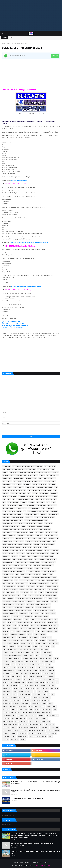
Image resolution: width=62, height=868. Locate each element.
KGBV (19, 595)
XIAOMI (44, 736)
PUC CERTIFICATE (22, 667)
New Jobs (44, 628)
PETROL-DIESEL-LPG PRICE (10, 649)
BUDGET (35, 493)
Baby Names (49, 487)
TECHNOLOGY (10, 44)
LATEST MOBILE (20, 598)
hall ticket (37, 568)
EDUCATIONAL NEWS (24, 529)
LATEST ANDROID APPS (19, 180)
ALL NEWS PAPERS (18, 478)
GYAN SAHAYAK (19, 565)
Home (4, 44)
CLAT (43, 502)
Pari (4, 643)
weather (40, 733)
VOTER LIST (13, 733)
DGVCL (36, 514)
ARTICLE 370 (27, 484)
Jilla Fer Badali (11, 592)
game (49, 541)
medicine (5, 613)
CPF (55, 505)
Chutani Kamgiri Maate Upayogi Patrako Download (27, 798)
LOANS (15, 601)
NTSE (43, 631)
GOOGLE (40, 550)
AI (57, 475)
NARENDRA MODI (23, 625)
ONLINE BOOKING (22, 637)
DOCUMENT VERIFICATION (39, 520)
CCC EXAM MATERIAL (22, 499)
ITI (40, 589)
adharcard (23, 472)
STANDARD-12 (7, 700)
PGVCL (26, 649)
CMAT (53, 502)
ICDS (43, 580)
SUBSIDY (5, 706)
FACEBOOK (21, 535)
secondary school (19, 688)
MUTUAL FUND (28, 622)
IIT (13, 583)
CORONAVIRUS (41, 505)
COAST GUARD (12, 505)
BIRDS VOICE (43, 490)
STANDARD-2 (17, 700)
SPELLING (28, 694)
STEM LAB (44, 703)
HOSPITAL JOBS (46, 577)
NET (22, 628)
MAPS (23, 604)
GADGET (43, 541)
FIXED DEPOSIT (42, 538)
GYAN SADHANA (7, 565)
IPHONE (22, 589)
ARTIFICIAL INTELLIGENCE (39, 484)
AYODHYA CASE (30, 487)
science (5, 688)
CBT (9, 499)
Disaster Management (48, 517)
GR (57, 553)
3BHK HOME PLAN (50, 466)
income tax (24, 583)
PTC (14, 667)
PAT (57, 643)
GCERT (20, 544)
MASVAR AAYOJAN (18, 607)
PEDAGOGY (27, 646)
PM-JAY (25, 655)
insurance (48, 586)
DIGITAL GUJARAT (53, 514)
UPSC (31, 721)
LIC (45, 598)
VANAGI (15, 724)
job (31, 592)
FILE (56, 535)
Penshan (35, 646)
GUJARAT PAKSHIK (51, 559)
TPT (13, 718)
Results (19, 676)
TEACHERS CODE (47, 712)
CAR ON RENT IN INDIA (42, 496)
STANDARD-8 (26, 703)
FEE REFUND (39, 535)
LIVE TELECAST (7, 601)
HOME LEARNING (16, 577)
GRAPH (36, 556)
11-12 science (7, 466)
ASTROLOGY (52, 484)
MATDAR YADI (29, 607)
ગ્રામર (17, 739)
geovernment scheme (48, 544)
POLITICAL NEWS (7, 658)
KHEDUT (31, 595)
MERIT (31, 613)
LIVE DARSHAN (53, 598)
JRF (36, 592)
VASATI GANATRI (49, 724)
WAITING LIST (23, 733)
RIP (46, 676)
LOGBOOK (31, 601)
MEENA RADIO (24, 613)
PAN (36, 640)
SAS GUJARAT (50, 682)
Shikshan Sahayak (18, 691)
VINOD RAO (32, 730)
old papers (14, 634)
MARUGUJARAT (45, 604)
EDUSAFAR (35, 529)
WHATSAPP (6, 736)
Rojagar (51, 676)
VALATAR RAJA (7, 724)
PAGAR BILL (29, 640)
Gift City (46, 547)
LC (27, 598)
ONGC (29, 634)
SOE (39, 691)
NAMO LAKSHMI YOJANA (10, 625)
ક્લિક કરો (55, 56)
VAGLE (49, 721)
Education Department (43, 526)
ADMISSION (55, 472)
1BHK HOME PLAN (18, 466)
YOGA (50, 736)
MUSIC (20, 622)
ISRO (36, 589)
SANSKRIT (30, 682)
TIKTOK (34, 715)
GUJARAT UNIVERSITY (21, 562)
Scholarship (14, 685)
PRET (13, 664)
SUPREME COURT (33, 706)
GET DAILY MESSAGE (8, 547)
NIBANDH (6, 631)
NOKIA (18, 631)
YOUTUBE (6, 739)
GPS (28, 553)
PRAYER (52, 661)
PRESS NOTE (6, 664)
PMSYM (38, 655)
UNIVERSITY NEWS (8, 721)
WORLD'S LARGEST (35, 736)
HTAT (21, 580)
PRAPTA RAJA (6, 661)
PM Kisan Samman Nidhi (33, 652)
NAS (32, 625)
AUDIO (10, 487)
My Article (37, 622)
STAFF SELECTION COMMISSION (11, 697)
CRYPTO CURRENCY (34, 508)
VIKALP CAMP (54, 727)
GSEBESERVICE (7, 559)
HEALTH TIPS (21, 571)
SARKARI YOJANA (40, 682)
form (22, 541)
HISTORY (23, 574)
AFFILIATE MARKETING (20, 475)
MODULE (26, 619)
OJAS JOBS (6, 634)
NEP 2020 (16, 628)
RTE (37, 679)
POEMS (44, 655)
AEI (11, 475)
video (20, 727)
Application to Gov (50, 481)
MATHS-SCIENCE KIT (8, 610)
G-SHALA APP (29, 541)
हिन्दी (12, 739)
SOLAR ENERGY (7, 694)
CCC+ (32, 499)
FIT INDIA (28, 538)
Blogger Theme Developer (43, 865)
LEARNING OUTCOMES (36, 598)
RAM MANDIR (43, 670)
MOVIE (51, 619)
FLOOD (5, 541)
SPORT (40, 694)
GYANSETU (37, 565)
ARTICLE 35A (18, 484)
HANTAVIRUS (46, 568)
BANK (29, 490)
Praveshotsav (44, 661)
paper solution (52, 640)
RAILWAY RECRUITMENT (9, 670)
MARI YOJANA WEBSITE (33, 604)
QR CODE (39, 667)
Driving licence (38, 523)
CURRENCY (50, 508)
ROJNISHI (19, 679)
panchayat (42, 640)
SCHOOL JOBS (24, 685)
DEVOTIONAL (28, 514)
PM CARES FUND (20, 652)
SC (4, 685)
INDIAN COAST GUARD (9, 586)
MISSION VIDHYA (28, 616)
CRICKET (19, 508)
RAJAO (20, 670)
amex (47, 862)
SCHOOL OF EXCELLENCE (48, 685)
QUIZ (46, 667)
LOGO (38, 601)
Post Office (17, 658)
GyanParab (28, 565)
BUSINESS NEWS (44, 493)
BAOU (35, 490)
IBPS (38, 580)
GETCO (18, 547)
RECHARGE (46, 673)
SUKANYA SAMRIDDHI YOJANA (18, 706)
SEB (10, 688)
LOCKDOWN (23, 601)
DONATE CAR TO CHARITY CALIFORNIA (13, 523)
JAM (44, 589)
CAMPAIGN (30, 496)
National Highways (46, 625)
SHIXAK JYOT (29, 691)
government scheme (9, 553)
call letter (14, 496)
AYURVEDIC (40, 487)
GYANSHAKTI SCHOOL (9, 568)
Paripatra (38, 643)
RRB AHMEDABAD (29, 679)
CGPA (9, 502)
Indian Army (54, 583)
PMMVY (31, 655)
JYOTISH (41, 592)
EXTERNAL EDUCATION (9, 535)
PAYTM (20, 646)
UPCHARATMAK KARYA (21, 721)
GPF (23, 553)
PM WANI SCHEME (47, 652)
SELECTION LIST (30, 688)
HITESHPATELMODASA (34, 574)
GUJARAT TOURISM (8, 562)
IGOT (4, 583)
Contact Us (28, 862)
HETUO (44, 571)
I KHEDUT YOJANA (30, 580)
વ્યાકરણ (23, 739)
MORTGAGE (43, 619)
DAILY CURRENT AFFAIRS (34, 511)
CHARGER (16, 502)
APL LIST (35, 481)
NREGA (38, 631)
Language (10, 598)
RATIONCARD (19, 673)
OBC (56, 631)
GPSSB (52, 553)
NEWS (50, 628)
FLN (57, 538)
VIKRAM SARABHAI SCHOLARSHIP (17, 730)
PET (53, 646)
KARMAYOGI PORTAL (51, 592)
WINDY (13, 736)
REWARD (32, 676)
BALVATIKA (22, 490)
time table (41, 715)
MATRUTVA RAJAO (21, 610)
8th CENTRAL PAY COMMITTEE (46, 469)
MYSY (44, 622)
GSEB (52, 556)
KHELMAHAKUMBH (51, 595)
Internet (55, 586)
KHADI (24, 595)
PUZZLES (32, 667)
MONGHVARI (34, 619)
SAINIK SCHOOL (53, 679)
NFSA (56, 628)
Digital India (6, 517)
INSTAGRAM (40, 586)
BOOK (12, 493)
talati (31, 709)
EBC (18, 526)
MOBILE (46, 616)
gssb (25, 559)
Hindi (17, 574)
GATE (4, 544)
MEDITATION (14, 613)
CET (55, 499)
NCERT (56, 625)
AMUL (35, 478)
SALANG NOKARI (7, 682)
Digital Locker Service (18, 517)
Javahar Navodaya (53, 589)
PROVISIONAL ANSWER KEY (36, 664)
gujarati (32, 562)
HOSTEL (54, 577)
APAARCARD (27, 481)
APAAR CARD (17, 481)
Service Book (45, 688)
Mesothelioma (39, 613)
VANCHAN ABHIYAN (25, 724)
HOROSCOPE (35, 577)
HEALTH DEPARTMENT (9, 571)
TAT (55, 709)
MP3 (56, 619)
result (13, 676)
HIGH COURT (52, 571)
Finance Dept (19, 538)
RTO (45, 679)
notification (26, 631)
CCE (37, 499)
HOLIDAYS (6, 577)
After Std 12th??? (33, 475)
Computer (21, 505)
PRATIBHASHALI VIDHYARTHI (20, 661)
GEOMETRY (37, 544)
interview (5, 589)
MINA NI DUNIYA (16, 616)
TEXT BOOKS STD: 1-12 (24, 715)
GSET (14, 559)
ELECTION (47, 529)
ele (41, 529)
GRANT (30, 556)
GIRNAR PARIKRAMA (8, 550)
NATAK (37, 625)
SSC (53, 694)
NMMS (12, 631)
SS (45, 694)
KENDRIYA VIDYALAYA (9, 595)
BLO (55, 490)
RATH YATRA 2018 (8, 673)
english (32, 532)
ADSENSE (5, 475)
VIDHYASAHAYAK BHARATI (31, 727)
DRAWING (29, 523)
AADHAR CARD (14, 472)
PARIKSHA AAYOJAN (13, 643)
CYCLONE (12, 511)
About (21, 862)
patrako (5, 646)
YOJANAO (44, 242)
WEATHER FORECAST (51, 733)
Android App (42, 478)
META (47, 613)
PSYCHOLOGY (7, 667)
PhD (36, 649)
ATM (4, 487)
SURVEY (42, 706)
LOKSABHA (45, 601)
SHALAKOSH (54, 688)
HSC (16, 580)
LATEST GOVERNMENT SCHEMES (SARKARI (26, 242)
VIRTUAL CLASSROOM (53, 730)
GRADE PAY (6, 556)
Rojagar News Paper (8, 679)
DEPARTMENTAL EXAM (16, 514)
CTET (43, 508)
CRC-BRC (5, 508)
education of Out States (9, 529)
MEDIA (52, 610)
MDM (30, 610)
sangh (24, 682)
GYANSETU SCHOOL (48, 565)
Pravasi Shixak (34, 661)
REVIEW (26, 676)
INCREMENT (33, 583)
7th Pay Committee (30, 469)
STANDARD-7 (16, 703)
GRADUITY (14, 556)
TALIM (36, 709)
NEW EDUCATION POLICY (32, 628)
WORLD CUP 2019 (23, 736)
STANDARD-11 (46, 697)
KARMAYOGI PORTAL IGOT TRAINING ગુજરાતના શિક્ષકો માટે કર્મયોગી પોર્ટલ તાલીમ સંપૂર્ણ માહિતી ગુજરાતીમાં (35, 783)
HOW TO (5, 580)
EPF (37, 532)
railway (51, 667)
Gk (17, 550)
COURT (50, 505)
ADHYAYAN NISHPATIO (43, 472)
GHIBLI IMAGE (38, 547)
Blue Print (6, 493)
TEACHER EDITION (8, 712)
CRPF (25, 508)
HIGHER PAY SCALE (8, 574)
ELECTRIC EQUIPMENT (9, 532)
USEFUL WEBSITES (40, 721)
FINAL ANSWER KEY (8, 538)
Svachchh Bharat (51, 706)
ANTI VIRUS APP (7, 481)
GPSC (33, 553)
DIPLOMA (37, 517)
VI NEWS (14, 727)
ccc (13, 499)
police (50, 655)
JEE (4, 592)
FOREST (16, 541)
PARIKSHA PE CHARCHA (27, 643)
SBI (57, 682)
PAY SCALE (13, 646)
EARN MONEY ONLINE (9, 526)
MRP (4, 622)
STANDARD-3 (26, 700)
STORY (51, 703)
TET (14, 715)
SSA (49, 694)
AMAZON (28, 478)
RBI (26, 673)
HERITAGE (37, 571)
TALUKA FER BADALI (46, 709)
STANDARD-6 (6, 703)
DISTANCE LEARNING (17, 520)
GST (36, 559)
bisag (50, 490)
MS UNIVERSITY (12, 622)
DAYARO (46, 511)
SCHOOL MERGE (34, 685)
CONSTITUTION (31, 505)
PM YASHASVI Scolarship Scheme (12, 655)
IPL (27, 589)
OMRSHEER (22, 634)
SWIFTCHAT (6, 709)
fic (52, 535)
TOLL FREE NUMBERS (52, 715)
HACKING (20, 568)
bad (56, 487)
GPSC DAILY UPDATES (42, 553)
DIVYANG (27, 520)
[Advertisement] (31, 15)
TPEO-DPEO (6, 718)
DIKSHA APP (29, 517)
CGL (4, 502)
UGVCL (37, 718)
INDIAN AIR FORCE (43, 583)
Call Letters (22, 496)
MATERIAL (38, 607)
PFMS (21, 649)
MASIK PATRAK (7, 607)
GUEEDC (42, 559)
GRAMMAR (23, 556)
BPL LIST (19, 493)
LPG (52, 601)
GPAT (18, 553)
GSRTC (20, 559)
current (5, 511)
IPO (31, 589)
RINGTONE (40, 676)
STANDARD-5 (46, 700)
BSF (24, 493)
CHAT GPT (24, 502)
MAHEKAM (16, 604)
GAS (54, 541)
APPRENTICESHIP (7, 484)
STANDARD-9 (35, 703)
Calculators (54, 493)
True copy (19, 718)
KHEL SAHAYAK (40, 595)
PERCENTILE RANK (45, 646)
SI (35, 691)
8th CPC (5, 472)
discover (35, 862)
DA (25, 511)
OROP (22, 640)
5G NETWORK (19, 469)
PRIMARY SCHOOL (22, 664)
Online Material (34, 637)
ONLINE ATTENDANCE (40, 634)
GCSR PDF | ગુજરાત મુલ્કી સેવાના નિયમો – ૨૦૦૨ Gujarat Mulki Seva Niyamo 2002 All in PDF (35, 791)
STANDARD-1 (26, 697)
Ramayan (52, 670)
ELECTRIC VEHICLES (22, 532)
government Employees (51, 550)
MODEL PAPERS (7, 619)
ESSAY (42, 532)
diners (41, 862)
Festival (47, 535)
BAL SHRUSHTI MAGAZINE (10, 490)
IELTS (57, 580)
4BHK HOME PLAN (8, 469)
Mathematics (47, 607)
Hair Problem (29, 568)
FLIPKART (51, 538)
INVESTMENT (14, 589)
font (10, 541)
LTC (56, 601)
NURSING (50, 631)
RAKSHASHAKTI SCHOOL (31, 670)
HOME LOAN (26, 577)
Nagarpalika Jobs (52, 622)
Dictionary (43, 514)
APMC (41, 481)
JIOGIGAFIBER (24, 592)
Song (15, 694)
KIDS (4, 598)
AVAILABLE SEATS (19, 487)
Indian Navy (21, 586)
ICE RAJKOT (50, 580)
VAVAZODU (6, 727)
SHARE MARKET (7, 691)
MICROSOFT (6, 616)
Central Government (46, 499)
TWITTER (30, 718)
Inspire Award (30, 586)
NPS (32, 631)
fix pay (34, 538)
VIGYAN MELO (45, 727)
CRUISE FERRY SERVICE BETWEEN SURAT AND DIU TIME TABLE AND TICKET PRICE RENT (35, 852)
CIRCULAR (31, 502)
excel (56, 532)
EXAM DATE (49, 532)
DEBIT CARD (54, 511)
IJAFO (17, 583)
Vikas (4, 730)
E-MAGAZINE (48, 523)
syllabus (14, 709)
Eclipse (23, 526)
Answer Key (51, 478)
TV (25, 718)
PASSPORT (51, 643)
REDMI (53, 673)
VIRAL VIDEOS (41, 730)
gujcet (38, 562)
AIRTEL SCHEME (7, 478)
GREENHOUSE (44, 556)
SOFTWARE (45, 691)
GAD (37, 541)
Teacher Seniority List (21, 712)
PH (31, 649)
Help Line (29, 571)
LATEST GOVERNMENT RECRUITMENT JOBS (26, 286)
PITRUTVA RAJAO (44, 649)
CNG (4, 505)
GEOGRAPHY (28, 544)
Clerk (48, 502)
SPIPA (34, 694)
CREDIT (12, 508)
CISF (38, 502)
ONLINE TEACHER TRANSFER (10, 640)
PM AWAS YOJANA (8, 652)
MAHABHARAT (7, 604)
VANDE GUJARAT (38, 724)
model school (17, 619)
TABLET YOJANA (23, 709)
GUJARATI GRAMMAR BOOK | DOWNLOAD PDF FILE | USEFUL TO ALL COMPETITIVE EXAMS (32, 844)
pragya (56, 658)
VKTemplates (22, 865)
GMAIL (22, 550)
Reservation (6, 676)
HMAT (44, 574)
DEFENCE (5, 514)
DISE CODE (6, 520)
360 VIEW (40, 466)
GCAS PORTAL (12, 544)
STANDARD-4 (36, 700)
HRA (11, 580)
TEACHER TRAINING (34, 712)
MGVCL (53, 613)
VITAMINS (5, 733)
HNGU (50, 574)
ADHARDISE (32, 472)
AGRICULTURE (51, 475)
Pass (45, 643)
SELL (38, 688)
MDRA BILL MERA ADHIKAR (41, 610)
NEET (9, 628)
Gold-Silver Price (30, 550)
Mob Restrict (38, 616)
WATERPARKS (32, 733)
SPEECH (21, 694)
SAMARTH (17, 682)
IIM (9, 583)
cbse (4, 499)
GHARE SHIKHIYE (27, 547)
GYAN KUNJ (52, 562)
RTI (41, 679)
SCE (8, 685)
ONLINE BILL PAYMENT (9, 637)
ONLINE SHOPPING (46, 637)
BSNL (29, 493)
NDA (4, 628)
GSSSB (31, 559)
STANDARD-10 (36, 697)
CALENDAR (6, 496)
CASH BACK (54, 496)
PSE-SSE (48, 664)
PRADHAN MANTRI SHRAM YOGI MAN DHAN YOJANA (37, 658)
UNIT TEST (44, 718)
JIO (18, 592)
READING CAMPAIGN (35, 673)
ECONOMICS (31, 526)
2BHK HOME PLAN (30, 466)
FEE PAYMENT (30, 535)
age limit (42, 475)
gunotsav (44, 562)
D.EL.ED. (19, 511)
